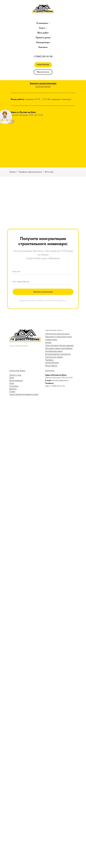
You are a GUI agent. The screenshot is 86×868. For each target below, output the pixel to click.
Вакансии (13, 854)
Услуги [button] (42, 28)
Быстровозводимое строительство (58, 820)
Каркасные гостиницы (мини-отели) (59, 802)
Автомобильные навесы (54, 817)
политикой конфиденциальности (56, 766)
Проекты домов (43, 37)
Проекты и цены (15, 840)
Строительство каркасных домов (57, 799)
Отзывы (12, 857)
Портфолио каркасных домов (30, 172)
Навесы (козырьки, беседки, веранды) (59, 811)
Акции (12, 849)
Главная (12, 172)
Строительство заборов (54, 822)
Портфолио (49, 825)
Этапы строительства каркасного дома (24, 860)
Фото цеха (49, 172)
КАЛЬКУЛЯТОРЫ (52, 828)
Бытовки (48, 808)
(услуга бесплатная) (43, 86)
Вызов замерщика (16, 846)
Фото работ (43, 33)
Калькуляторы (43, 42)
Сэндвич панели (51, 805)
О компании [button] (42, 23)
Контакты (43, 47)
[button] (43, 72)
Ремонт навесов (51, 831)
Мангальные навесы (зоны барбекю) (59, 814)
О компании (14, 852)
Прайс (12, 843)
